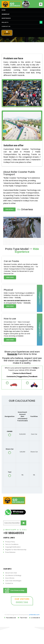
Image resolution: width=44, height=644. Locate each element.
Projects (5, 22)
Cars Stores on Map (15, 590)
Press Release (10, 552)
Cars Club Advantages (13, 581)
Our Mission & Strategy (13, 575)
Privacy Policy (10, 542)
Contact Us (9, 583)
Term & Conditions (12, 544)
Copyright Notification (13, 547)
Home (4, 10)
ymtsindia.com (34, 615)
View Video (10, 277)
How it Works (10, 578)
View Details (9, 209)
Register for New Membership (16, 550)
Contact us (6, 26)
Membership (6, 14)
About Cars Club (11, 573)
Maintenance (6, 18)
